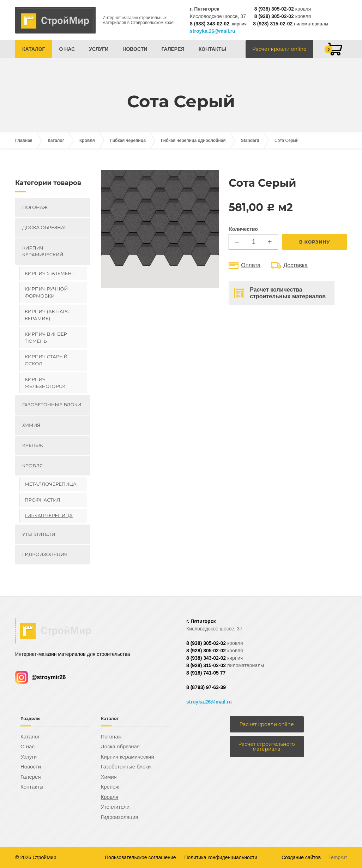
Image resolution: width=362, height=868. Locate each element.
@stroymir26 (40, 677)
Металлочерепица (51, 484)
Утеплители (39, 534)
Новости (135, 49)
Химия (31, 425)
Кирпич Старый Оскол (46, 360)
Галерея (173, 49)
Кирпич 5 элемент (50, 273)
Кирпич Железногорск (45, 383)
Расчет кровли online (279, 49)
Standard (250, 140)
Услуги (99, 49)
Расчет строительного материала (266, 747)
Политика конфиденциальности (221, 857)
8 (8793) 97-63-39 (206, 687)
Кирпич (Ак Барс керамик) (47, 315)
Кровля (87, 140)
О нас (67, 49)
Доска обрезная (45, 227)
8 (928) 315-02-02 (273, 24)
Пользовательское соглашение (140, 857)
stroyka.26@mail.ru (213, 31)
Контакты (212, 49)
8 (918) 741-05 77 (206, 673)
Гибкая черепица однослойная (193, 140)
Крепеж (33, 445)
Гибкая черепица (128, 140)
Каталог (34, 49)
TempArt (338, 857)
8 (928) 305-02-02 (274, 16)
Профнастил (43, 500)
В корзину (315, 242)
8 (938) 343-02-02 (210, 24)
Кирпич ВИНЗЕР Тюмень (46, 337)
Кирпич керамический (43, 251)
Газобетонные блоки (52, 405)
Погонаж (35, 207)
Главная (24, 140)
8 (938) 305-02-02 (274, 9)
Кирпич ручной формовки (46, 292)
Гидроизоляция (45, 554)
